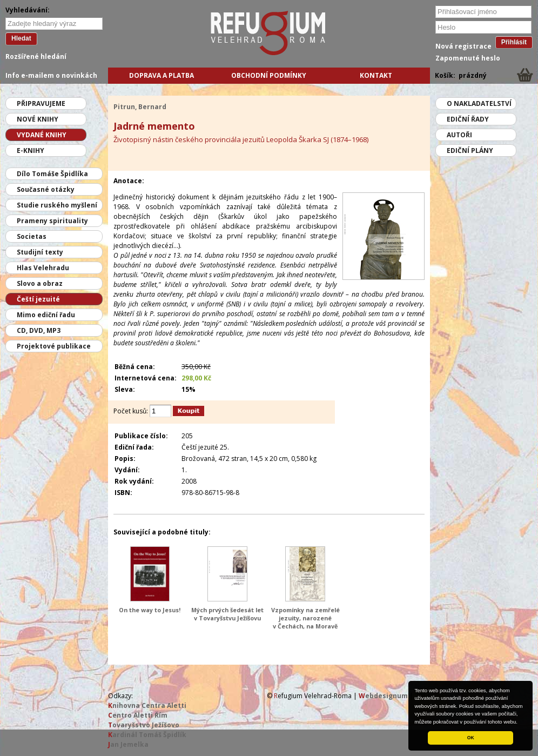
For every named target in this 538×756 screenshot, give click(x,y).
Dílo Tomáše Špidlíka (52, 174)
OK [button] (471, 738)
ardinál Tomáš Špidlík (147, 735)
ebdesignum (383, 696)
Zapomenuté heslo (468, 58)
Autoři (459, 135)
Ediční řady (468, 119)
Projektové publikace (54, 346)
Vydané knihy (42, 135)
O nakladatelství (479, 103)
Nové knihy (38, 119)
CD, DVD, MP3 (39, 330)
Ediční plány (470, 150)
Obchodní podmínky (269, 75)
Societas (32, 236)
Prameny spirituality (52, 221)
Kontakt (376, 75)
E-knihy (31, 150)
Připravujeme (41, 103)
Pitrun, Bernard (140, 107)
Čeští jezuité (38, 299)
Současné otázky (46, 189)
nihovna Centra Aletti (147, 705)
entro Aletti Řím (138, 715)
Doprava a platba (162, 75)
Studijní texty (40, 252)
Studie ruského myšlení (57, 205)
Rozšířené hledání (36, 56)
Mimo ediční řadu (46, 315)
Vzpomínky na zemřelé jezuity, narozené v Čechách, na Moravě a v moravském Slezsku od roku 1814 (305, 626)
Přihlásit (514, 42)
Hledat (21, 38)
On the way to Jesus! (150, 610)
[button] (520, 722)
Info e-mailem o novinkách (51, 75)
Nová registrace (463, 46)
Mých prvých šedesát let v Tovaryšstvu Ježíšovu (227, 614)
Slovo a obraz (40, 283)
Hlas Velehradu (43, 268)
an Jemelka (128, 744)
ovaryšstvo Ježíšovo (144, 725)
